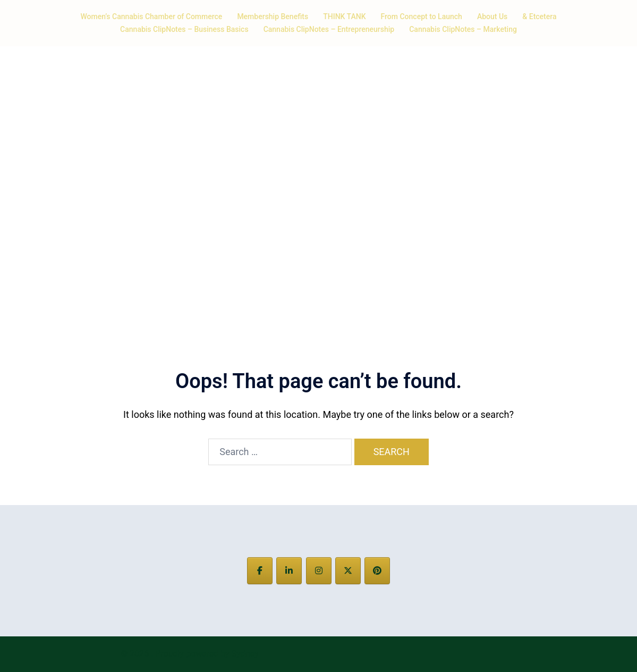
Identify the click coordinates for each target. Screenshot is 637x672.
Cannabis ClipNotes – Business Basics (184, 29)
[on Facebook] (260, 571)
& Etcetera (539, 16)
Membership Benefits (273, 16)
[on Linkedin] (289, 571)
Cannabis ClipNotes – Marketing (463, 29)
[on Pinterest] (377, 571)
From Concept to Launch (422, 16)
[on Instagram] (319, 571)
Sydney (245, 654)
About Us (492, 16)
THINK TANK (344, 16)
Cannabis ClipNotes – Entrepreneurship (329, 29)
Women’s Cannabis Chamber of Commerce (151, 16)
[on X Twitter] (348, 571)
